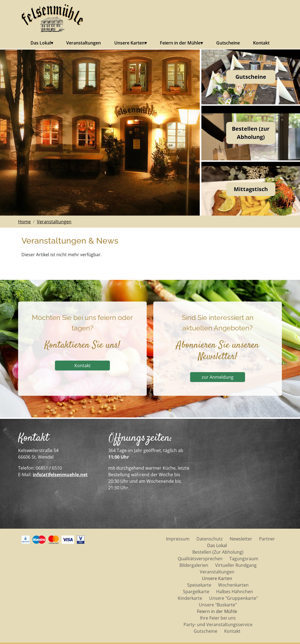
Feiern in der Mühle (180, 43)
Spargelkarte (196, 592)
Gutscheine (228, 43)
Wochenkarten (233, 585)
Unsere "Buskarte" (218, 605)
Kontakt (261, 43)
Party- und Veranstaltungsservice (218, 625)
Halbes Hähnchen (235, 592)
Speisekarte (199, 585)
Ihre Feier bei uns (218, 618)
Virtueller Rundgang (236, 565)
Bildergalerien (194, 565)
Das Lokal (41, 43)
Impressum (178, 539)
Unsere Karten (129, 43)
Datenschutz (210, 539)
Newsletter (241, 539)
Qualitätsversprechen (200, 559)
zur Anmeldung (221, 377)
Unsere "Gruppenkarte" (234, 598)
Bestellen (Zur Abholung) (218, 552)
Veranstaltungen (84, 43)
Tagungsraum (244, 559)
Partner (267, 539)
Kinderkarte (190, 598)
